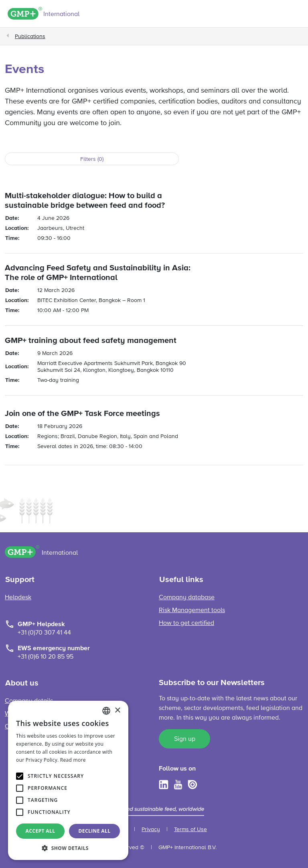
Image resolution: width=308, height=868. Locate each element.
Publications (30, 37)
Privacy (151, 829)
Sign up (185, 739)
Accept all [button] (41, 831)
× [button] (117, 711)
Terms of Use (190, 829)
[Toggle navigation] (296, 15)
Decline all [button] (95, 831)
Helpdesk (18, 598)
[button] (68, 848)
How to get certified (186, 623)
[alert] (68, 780)
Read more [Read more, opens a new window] (73, 760)
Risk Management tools (192, 610)
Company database (187, 598)
